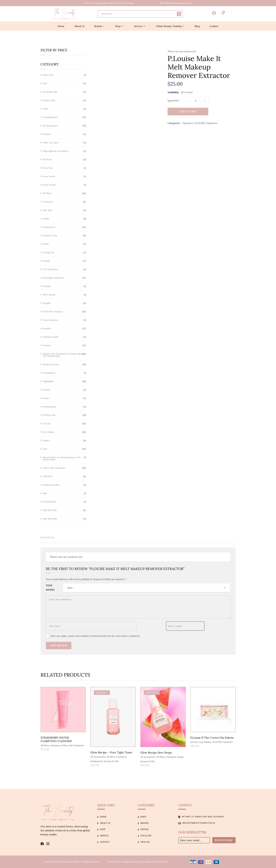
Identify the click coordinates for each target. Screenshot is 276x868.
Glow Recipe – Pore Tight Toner (111, 752)
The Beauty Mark (71, 862)
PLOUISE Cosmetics (206, 123)
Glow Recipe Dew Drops (156, 753)
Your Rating (50, 588)
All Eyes (194, 742)
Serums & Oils (111, 761)
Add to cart (188, 112)
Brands (99, 26)
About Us (79, 26)
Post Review (59, 646)
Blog (197, 26)
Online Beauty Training (170, 26)
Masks (180, 757)
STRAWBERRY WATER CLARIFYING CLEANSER (56, 739)
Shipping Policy (130, 862)
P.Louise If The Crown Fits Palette (212, 738)
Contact (214, 26)
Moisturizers (97, 761)
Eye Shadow (205, 742)
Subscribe (224, 840)
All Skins (45, 745)
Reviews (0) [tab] (47, 538)
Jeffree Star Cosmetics (73, 745)
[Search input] (139, 14)
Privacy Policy (114, 862)
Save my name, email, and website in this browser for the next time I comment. (95, 636)
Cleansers (188, 123)
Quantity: (174, 101)
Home (61, 26)
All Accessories (98, 757)
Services (140, 26)
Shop (119, 26)
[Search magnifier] (179, 14)
